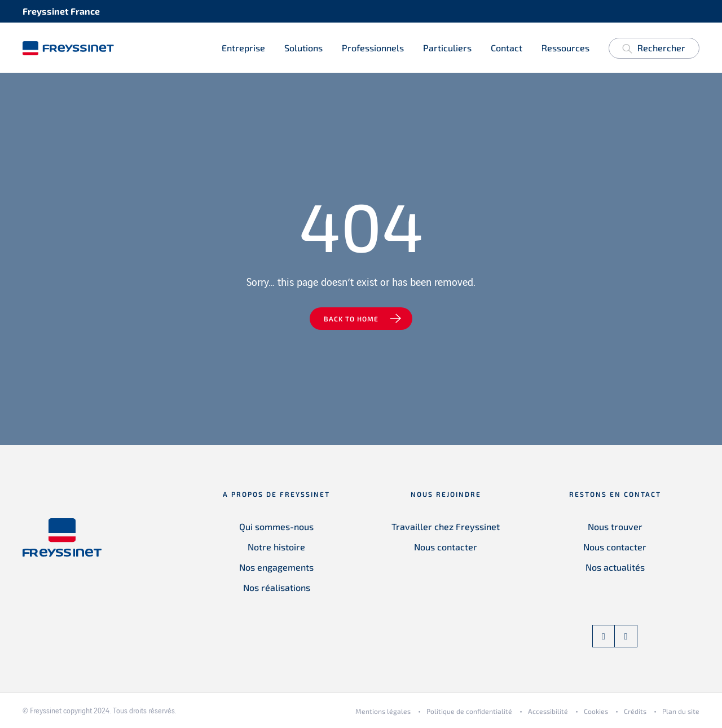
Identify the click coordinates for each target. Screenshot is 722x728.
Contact (507, 48)
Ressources (565, 48)
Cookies (596, 712)
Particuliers (447, 48)
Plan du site (681, 712)
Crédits (635, 712)
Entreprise (243, 48)
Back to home (351, 320)
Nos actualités (615, 568)
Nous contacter (446, 547)
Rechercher (654, 50)
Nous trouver (615, 527)
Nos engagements (276, 568)
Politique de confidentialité (469, 712)
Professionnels (373, 48)
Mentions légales (383, 712)
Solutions (303, 48)
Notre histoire (276, 547)
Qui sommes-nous (276, 527)
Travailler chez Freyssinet (446, 527)
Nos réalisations (277, 588)
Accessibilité (548, 712)
